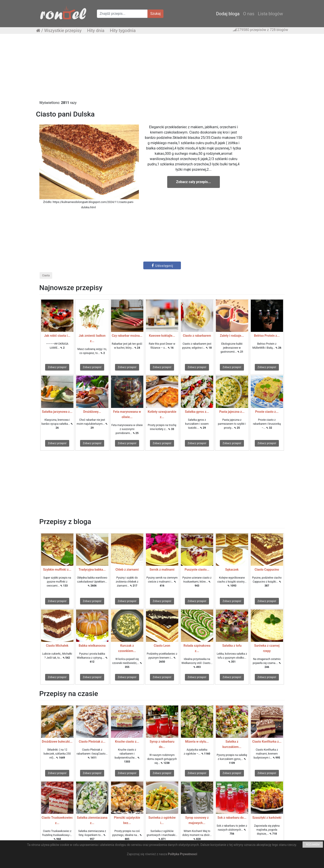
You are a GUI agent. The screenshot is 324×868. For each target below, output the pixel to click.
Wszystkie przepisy (63, 31)
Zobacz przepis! (57, 367)
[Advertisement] (162, 69)
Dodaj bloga (228, 14)
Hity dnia (96, 31)
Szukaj (156, 14)
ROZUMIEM (313, 845)
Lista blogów (270, 14)
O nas (249, 14)
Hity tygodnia (123, 31)
